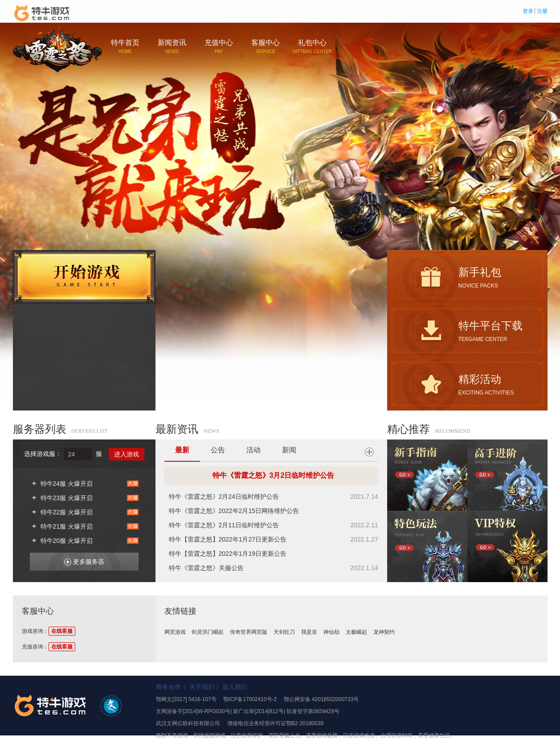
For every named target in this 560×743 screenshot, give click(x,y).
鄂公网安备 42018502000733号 (321, 699)
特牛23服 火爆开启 (67, 498)
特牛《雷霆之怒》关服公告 (206, 568)
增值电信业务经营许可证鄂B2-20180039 (275, 723)
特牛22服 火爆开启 (67, 512)
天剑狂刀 (284, 632)
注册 (542, 11)
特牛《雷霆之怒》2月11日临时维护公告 (224, 525)
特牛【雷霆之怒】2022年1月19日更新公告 (228, 554)
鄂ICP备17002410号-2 (250, 699)
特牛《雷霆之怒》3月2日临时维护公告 (274, 475)
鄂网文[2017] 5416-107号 (186, 699)
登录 (528, 11)
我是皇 (309, 632)
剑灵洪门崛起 (208, 632)
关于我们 (202, 687)
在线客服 (62, 631)
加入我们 (235, 687)
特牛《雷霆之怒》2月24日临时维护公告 (224, 497)
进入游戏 (127, 454)
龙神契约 (384, 632)
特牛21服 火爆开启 (67, 526)
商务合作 (168, 687)
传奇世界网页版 (249, 632)
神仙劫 (331, 632)
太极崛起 (356, 632)
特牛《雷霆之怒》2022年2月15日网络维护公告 (234, 511)
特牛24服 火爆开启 (67, 484)
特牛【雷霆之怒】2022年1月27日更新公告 (228, 539)
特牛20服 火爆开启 (67, 541)
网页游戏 (175, 632)
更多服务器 (81, 560)
